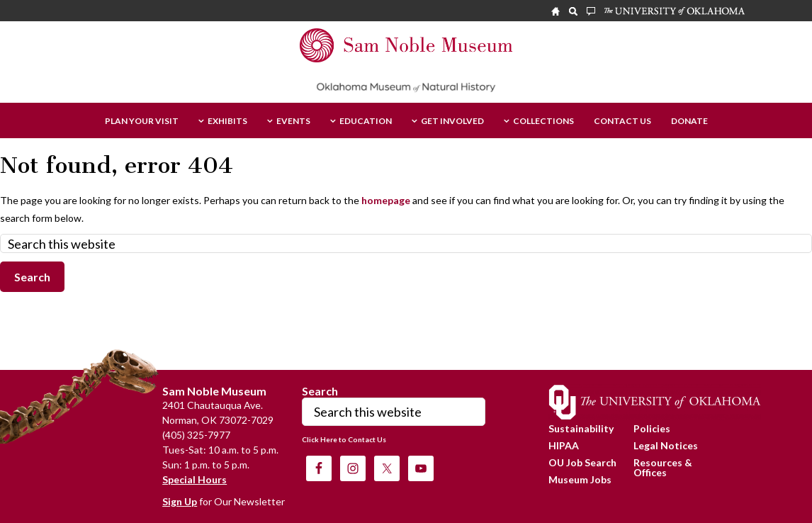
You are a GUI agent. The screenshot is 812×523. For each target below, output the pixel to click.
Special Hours (194, 479)
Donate (689, 122)
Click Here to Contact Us (344, 439)
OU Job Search (582, 462)
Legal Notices (666, 445)
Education (366, 122)
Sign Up (180, 501)
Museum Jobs (580, 479)
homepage (386, 200)
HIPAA (564, 445)
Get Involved (452, 122)
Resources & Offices (663, 467)
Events (293, 122)
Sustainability (581, 428)
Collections (543, 122)
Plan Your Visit (142, 122)
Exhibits (227, 122)
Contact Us (622, 122)
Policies (652, 428)
